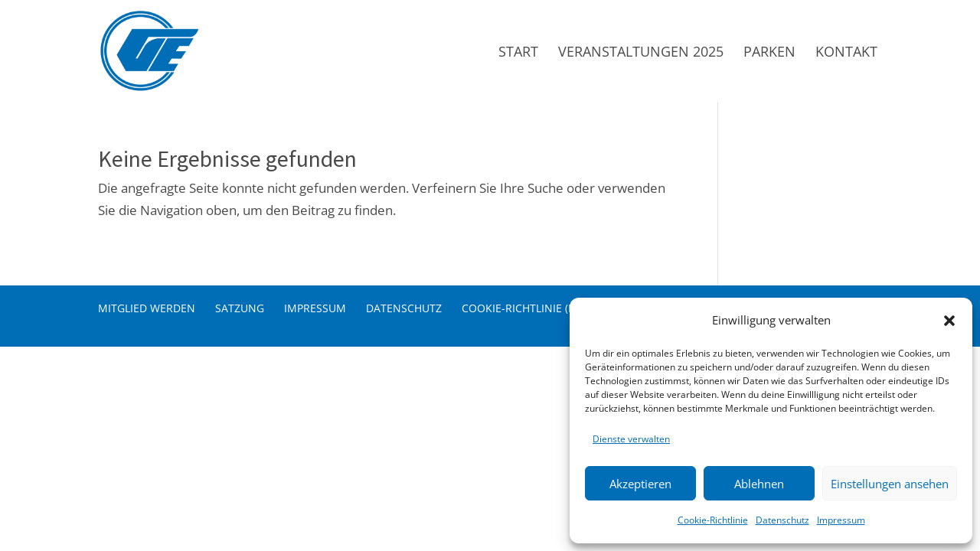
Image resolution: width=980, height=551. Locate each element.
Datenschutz (782, 520)
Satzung (240, 308)
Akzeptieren (640, 484)
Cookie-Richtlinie (713, 520)
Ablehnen (759, 484)
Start (518, 53)
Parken (769, 53)
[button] (949, 321)
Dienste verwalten (631, 439)
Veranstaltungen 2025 (641, 53)
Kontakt (846, 53)
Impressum (841, 520)
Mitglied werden (147, 308)
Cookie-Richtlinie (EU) (523, 308)
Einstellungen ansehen (890, 484)
